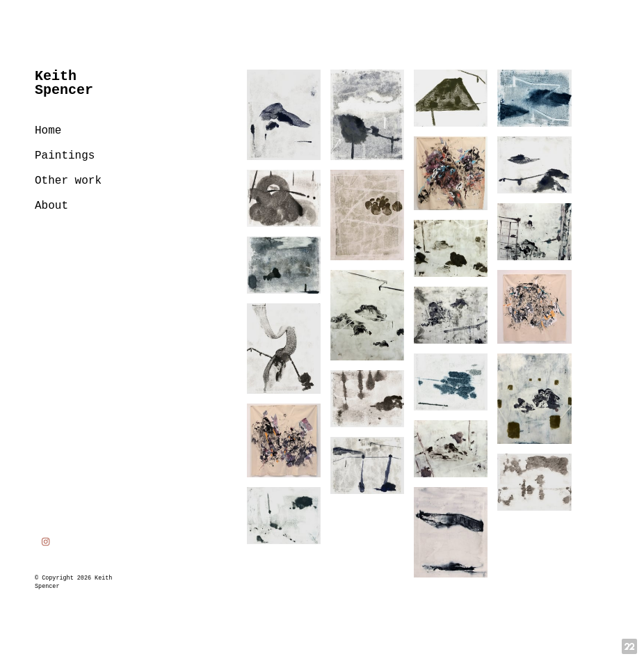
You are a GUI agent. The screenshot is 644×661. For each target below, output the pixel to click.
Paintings (65, 156)
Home (48, 131)
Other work (68, 181)
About (51, 206)
